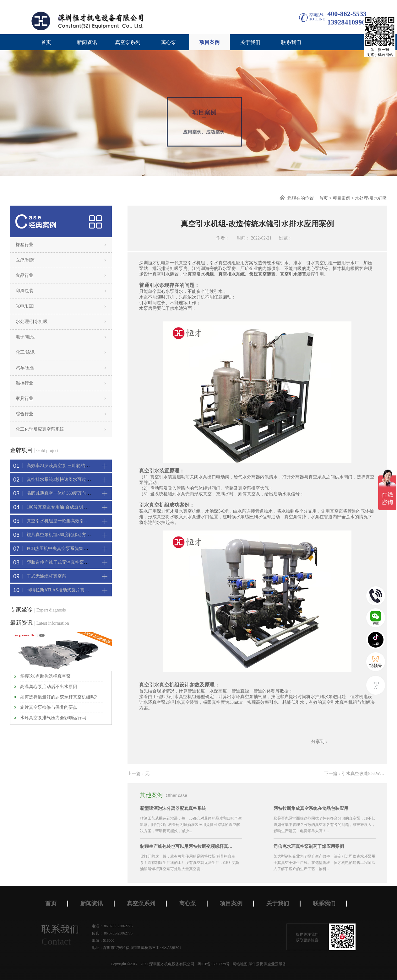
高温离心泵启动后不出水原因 (49, 687)
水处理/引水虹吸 (371, 198)
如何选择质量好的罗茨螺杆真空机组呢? (58, 697)
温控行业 (24, 383)
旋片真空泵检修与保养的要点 (49, 707)
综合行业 (24, 414)
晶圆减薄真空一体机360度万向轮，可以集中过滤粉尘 (78, 493)
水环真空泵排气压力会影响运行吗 (53, 718)
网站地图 (239, 964)
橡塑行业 (24, 245)
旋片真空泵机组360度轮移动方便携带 (63, 535)
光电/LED (25, 306)
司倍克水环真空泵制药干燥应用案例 (309, 846)
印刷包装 (24, 291)
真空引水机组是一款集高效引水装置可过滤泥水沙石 (77, 521)
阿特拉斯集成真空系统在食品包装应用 (311, 808)
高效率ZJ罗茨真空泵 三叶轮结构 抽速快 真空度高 (75, 466)
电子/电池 (25, 337)
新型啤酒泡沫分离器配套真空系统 (173, 808)
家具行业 (24, 398)
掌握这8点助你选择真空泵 (45, 676)
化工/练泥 (25, 352)
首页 (46, 42)
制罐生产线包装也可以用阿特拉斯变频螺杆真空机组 (187, 846)
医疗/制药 (25, 260)
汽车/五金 (25, 368)
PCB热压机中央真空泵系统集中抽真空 (64, 549)
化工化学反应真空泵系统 (40, 429)
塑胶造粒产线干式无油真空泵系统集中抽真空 (71, 562)
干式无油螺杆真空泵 (46, 576)
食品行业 (24, 275)
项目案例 (341, 198)
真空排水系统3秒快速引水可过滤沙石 (63, 479)
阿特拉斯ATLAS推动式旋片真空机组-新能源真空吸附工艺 (83, 590)
